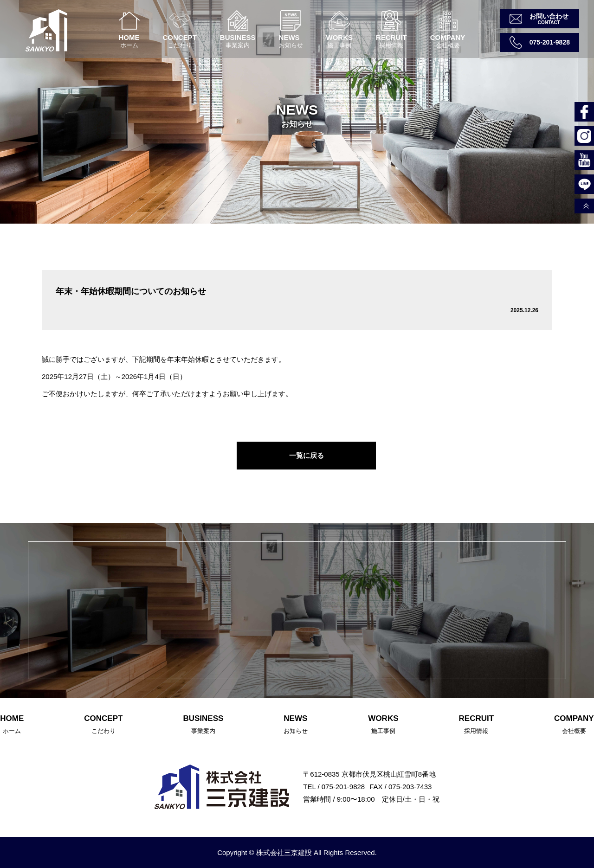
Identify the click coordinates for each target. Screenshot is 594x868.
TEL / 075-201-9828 (334, 787)
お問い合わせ (549, 16)
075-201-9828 (550, 42)
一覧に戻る (307, 455)
